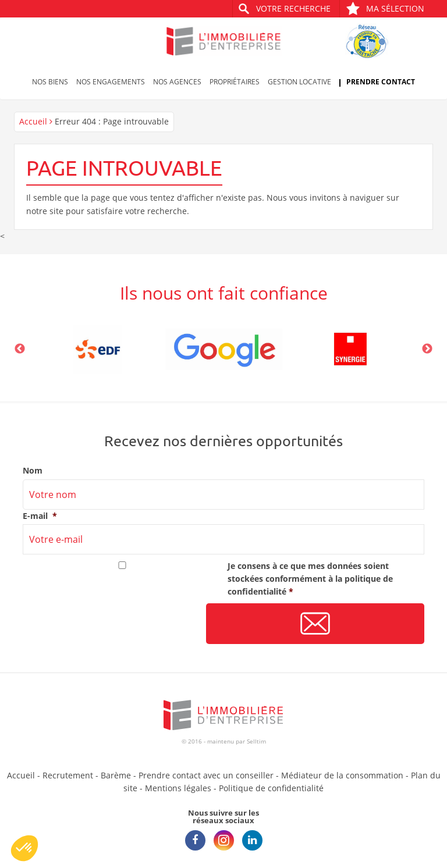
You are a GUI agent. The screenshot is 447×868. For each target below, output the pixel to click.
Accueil (33, 121)
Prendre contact (381, 82)
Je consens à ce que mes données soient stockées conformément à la (310, 579)
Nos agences (177, 82)
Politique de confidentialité (271, 788)
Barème (116, 775)
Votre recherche (293, 8)
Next (427, 349)
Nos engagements (111, 82)
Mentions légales (178, 788)
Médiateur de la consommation (342, 775)
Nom (33, 471)
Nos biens (50, 82)
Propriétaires (235, 82)
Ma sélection (385, 8)
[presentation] (111, 624)
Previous (20, 349)
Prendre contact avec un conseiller (206, 775)
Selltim (256, 741)
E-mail (40, 516)
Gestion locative (299, 82)
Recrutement (68, 775)
